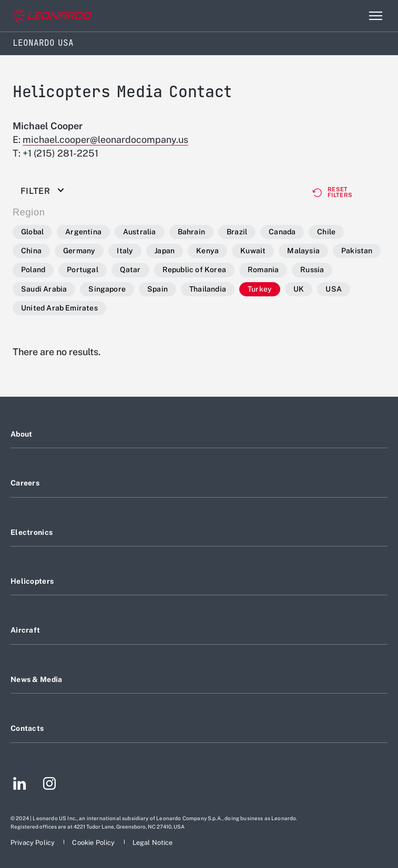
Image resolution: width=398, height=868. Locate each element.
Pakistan (357, 251)
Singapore (107, 289)
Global (32, 232)
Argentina (83, 232)
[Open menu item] (375, 16)
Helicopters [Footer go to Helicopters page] (32, 581)
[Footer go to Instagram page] (49, 785)
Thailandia (208, 289)
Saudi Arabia (44, 289)
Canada (282, 232)
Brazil (237, 232)
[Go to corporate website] (52, 16)
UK (299, 289)
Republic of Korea (194, 270)
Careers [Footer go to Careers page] (25, 483)
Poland (33, 270)
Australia (140, 232)
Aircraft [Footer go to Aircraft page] (25, 630)
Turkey (260, 289)
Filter (35, 191)
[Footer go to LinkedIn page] (20, 785)
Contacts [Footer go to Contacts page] (27, 728)
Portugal (83, 270)
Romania (263, 270)
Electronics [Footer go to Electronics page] (32, 532)
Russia (312, 270)
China (31, 251)
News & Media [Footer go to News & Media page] (36, 679)
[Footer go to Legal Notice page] (153, 843)
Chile (326, 232)
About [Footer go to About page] (21, 434)
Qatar (130, 270)
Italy (125, 251)
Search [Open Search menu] (353, 16)
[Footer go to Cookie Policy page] (94, 843)
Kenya (207, 251)
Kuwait (253, 251)
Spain (157, 289)
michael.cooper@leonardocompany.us (105, 139)
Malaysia (303, 251)
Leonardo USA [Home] (43, 43)
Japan (165, 251)
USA (334, 289)
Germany (79, 251)
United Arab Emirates (59, 308)
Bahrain (191, 232)
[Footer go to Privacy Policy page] (33, 843)
